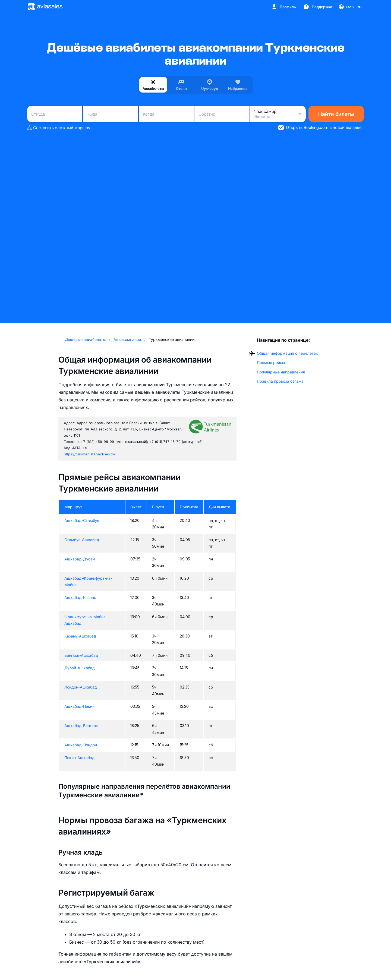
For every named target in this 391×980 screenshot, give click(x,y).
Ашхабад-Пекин (79, 706)
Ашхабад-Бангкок (81, 726)
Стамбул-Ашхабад (82, 540)
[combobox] (55, 114)
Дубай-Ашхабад (80, 668)
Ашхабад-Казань (80, 597)
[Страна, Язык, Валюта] (350, 7)
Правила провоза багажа (280, 381)
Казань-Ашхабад (80, 636)
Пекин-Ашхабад (79, 758)
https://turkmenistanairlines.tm (89, 454)
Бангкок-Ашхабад (81, 655)
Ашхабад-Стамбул (82, 520)
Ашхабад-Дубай (80, 559)
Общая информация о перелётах (287, 353)
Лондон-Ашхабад (81, 687)
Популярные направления (281, 372)
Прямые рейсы (271, 362)
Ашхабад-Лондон (81, 745)
